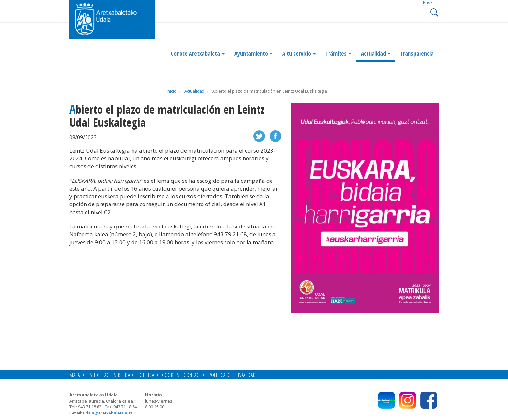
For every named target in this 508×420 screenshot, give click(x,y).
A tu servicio (299, 53)
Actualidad (376, 53)
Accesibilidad (119, 375)
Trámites (338, 53)
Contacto (194, 375)
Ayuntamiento (253, 53)
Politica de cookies (158, 375)
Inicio (172, 91)
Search (434, 12)
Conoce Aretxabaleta (198, 53)
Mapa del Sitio (85, 375)
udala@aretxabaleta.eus (108, 413)
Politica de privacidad (232, 375)
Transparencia (417, 53)
